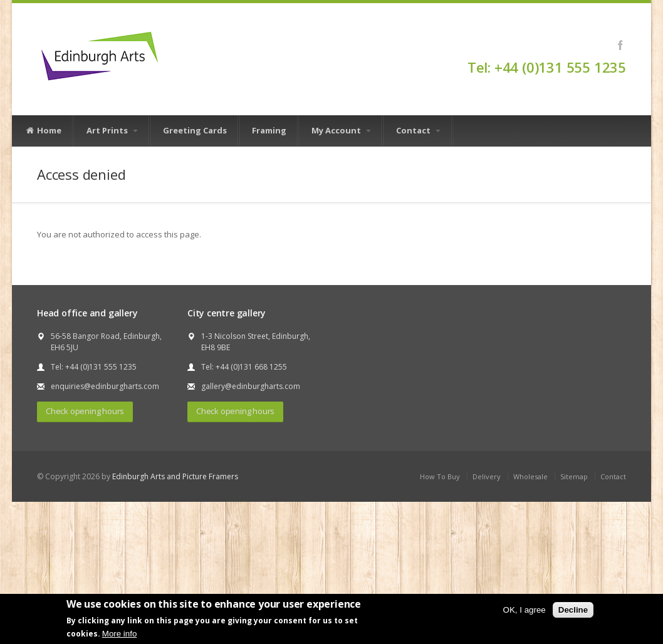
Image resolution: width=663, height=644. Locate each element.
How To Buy (440, 476)
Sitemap (574, 476)
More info (120, 634)
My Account (341, 130)
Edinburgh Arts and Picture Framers (175, 476)
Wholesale (530, 476)
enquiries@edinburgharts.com (105, 386)
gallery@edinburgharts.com (251, 386)
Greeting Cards (195, 130)
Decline (573, 610)
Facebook (620, 45)
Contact (418, 130)
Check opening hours (85, 411)
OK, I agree (525, 610)
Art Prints (112, 130)
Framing (269, 130)
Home (43, 131)
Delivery (487, 476)
